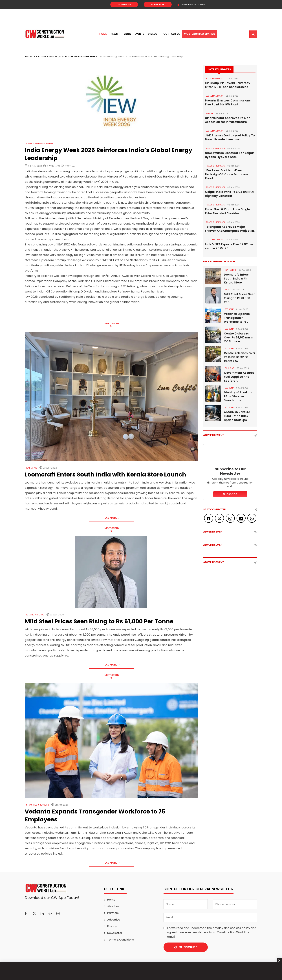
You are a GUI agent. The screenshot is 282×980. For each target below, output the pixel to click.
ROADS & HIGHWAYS (215, 148)
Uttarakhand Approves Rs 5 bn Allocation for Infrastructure (228, 120)
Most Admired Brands (199, 34)
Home (103, 34)
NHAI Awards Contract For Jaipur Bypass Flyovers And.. (230, 155)
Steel (227, 290)
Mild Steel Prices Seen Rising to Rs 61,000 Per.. (240, 298)
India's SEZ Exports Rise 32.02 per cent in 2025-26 (229, 246)
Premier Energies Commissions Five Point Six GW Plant (228, 103)
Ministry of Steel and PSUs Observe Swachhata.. (239, 396)
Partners (113, 913)
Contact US (172, 34)
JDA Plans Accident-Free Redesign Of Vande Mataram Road (226, 174)
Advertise (124, 5)
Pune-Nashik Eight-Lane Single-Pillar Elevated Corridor (228, 211)
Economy (229, 309)
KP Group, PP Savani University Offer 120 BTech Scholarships (228, 85)
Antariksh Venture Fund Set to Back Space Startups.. (237, 416)
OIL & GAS (230, 368)
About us (113, 906)
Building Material (35, 615)
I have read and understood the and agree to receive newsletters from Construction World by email (212, 932)
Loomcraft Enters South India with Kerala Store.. (236, 279)
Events (140, 34)
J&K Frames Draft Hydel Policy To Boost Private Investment (230, 138)
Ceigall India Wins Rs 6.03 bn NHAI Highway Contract (230, 194)
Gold (127, 34)
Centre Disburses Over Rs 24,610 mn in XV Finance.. (239, 337)
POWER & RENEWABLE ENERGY (82, 56)
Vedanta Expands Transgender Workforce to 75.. (237, 318)
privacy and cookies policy (231, 928)
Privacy (112, 926)
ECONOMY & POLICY (215, 78)
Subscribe (158, 5)
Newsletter (115, 933)
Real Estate (31, 468)
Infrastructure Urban (37, 805)
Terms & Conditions (121, 940)
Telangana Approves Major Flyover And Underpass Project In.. (230, 229)
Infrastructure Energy (48, 56)
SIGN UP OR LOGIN (191, 4)
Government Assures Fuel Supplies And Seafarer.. (239, 377)
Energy (209, 113)
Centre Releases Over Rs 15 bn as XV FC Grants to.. (240, 357)
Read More (111, 518)
